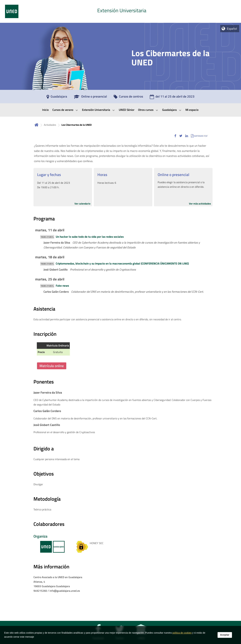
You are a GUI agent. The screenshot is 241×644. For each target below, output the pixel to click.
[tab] (120, 11)
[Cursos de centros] (128, 98)
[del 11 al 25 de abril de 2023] (172, 98)
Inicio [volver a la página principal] (36, 125)
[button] (175, 136)
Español (232, 29)
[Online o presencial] (90, 98)
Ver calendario (82, 204)
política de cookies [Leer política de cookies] (182, 633)
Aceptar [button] (225, 635)
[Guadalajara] (57, 98)
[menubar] (120, 110)
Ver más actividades (200, 204)
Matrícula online (52, 366)
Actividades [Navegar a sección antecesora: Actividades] (50, 125)
